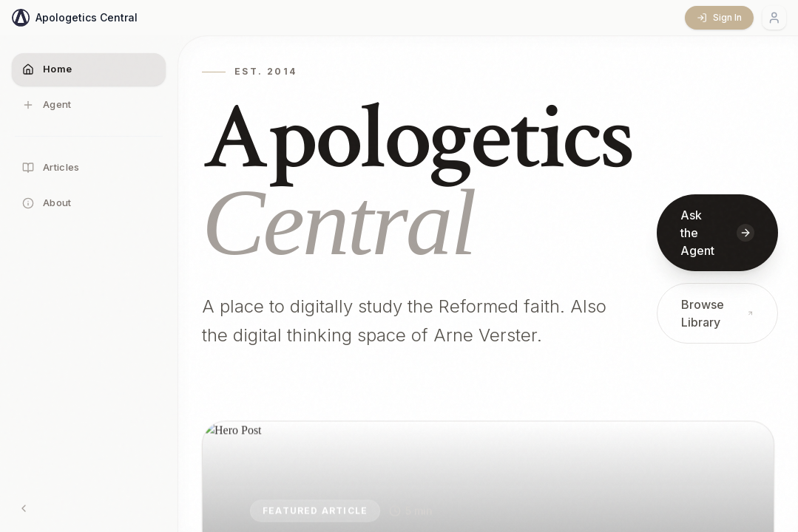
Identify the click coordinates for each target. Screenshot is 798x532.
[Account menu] (774, 18)
